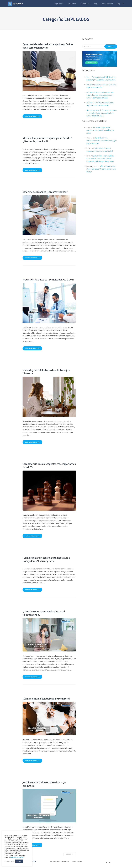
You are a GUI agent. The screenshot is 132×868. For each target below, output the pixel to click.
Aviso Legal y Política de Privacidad (60, 861)
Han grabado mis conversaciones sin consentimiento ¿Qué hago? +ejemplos (102, 140)
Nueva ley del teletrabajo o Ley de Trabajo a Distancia (46, 372)
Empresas (73, 4)
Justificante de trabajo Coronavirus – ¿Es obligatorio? (44, 784)
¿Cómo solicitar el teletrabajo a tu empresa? (46, 699)
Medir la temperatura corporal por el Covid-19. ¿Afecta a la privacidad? (48, 140)
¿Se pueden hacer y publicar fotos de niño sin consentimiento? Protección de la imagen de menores (100, 158)
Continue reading (32, 116)
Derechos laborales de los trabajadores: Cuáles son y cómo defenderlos (48, 46)
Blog (118, 4)
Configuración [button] (9, 861)
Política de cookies (77, 861)
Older (70, 854)
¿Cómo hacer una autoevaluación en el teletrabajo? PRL (44, 613)
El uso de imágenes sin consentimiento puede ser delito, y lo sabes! (100, 130)
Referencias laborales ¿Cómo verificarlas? (45, 192)
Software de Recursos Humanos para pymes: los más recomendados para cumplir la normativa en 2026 (100, 95)
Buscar (111, 46)
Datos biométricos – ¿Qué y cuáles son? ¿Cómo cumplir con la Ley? (101, 169)
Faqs (96, 4)
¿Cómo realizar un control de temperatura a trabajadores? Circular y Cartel (46, 559)
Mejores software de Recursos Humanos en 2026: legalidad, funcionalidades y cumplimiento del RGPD (101, 113)
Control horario (107, 4)
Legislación (60, 4)
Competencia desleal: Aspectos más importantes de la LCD (49, 465)
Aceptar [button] (19, 861)
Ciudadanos (86, 4)
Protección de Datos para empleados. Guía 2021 (48, 280)
